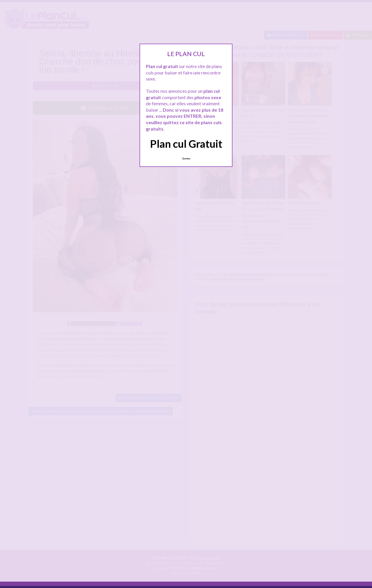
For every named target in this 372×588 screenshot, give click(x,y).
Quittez (186, 158)
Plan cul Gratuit (186, 144)
